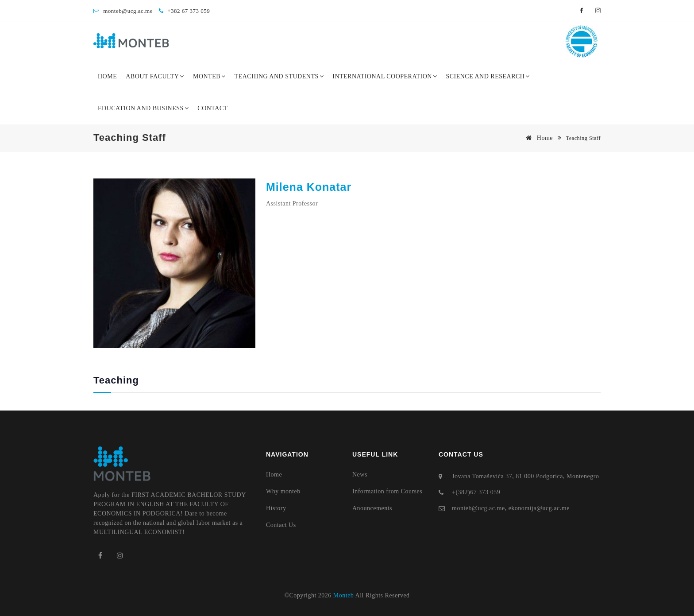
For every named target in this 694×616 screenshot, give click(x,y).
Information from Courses (387, 491)
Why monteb (283, 491)
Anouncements (372, 508)
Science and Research (488, 76)
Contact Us (281, 525)
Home (107, 76)
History (276, 508)
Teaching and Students (279, 76)
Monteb (209, 76)
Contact (213, 108)
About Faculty (155, 76)
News (360, 475)
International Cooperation (385, 76)
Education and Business (143, 108)
